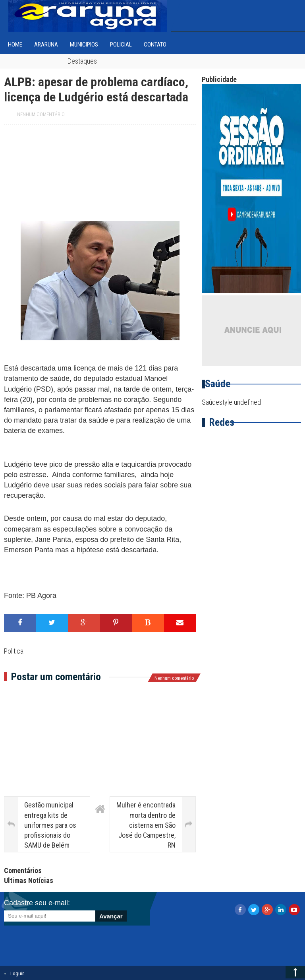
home (15, 45)
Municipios (84, 45)
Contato (155, 45)
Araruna (46, 45)
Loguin (17, 973)
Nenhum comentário (41, 114)
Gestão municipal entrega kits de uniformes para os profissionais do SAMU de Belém (50, 825)
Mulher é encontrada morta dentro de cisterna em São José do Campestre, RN (146, 825)
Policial (121, 45)
